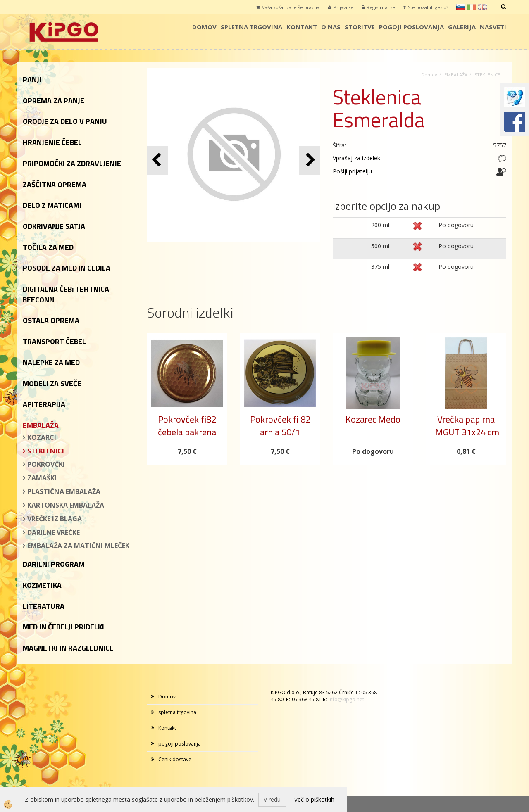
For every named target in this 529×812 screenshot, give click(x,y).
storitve (360, 27)
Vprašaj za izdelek (356, 158)
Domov (204, 27)
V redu (272, 799)
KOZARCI (42, 437)
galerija (462, 27)
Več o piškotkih (314, 799)
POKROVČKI (46, 464)
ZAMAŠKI (42, 478)
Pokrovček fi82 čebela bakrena (187, 426)
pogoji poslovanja (411, 27)
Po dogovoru (456, 225)
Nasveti (493, 27)
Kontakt (302, 27)
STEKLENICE (46, 451)
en (482, 7)
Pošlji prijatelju (352, 171)
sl (461, 7)
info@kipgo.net (346, 699)
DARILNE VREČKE (54, 532)
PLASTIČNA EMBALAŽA (64, 491)
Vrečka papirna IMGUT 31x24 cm (466, 426)
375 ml (380, 267)
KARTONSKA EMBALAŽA (66, 505)
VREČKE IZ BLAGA (55, 519)
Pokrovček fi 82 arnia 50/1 (280, 426)
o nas (331, 27)
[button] (310, 160)
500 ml (380, 246)
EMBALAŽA (456, 75)
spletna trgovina (251, 27)
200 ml (380, 225)
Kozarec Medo (373, 419)
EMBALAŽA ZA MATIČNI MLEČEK (78, 546)
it (472, 7)
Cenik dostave (175, 759)
